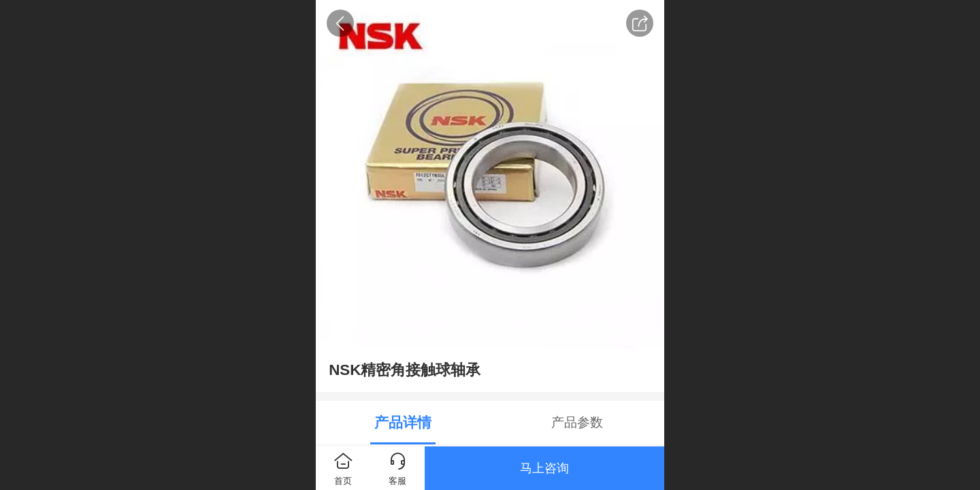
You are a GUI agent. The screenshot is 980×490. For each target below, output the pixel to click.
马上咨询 (544, 468)
